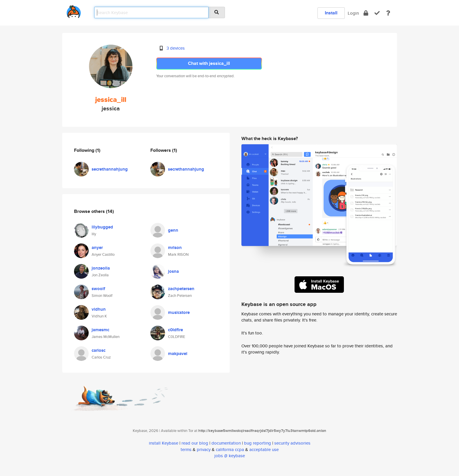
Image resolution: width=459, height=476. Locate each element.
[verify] (377, 13)
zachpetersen (181, 289)
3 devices (176, 48)
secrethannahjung (110, 169)
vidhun (99, 309)
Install (331, 13)
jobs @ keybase (230, 456)
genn (173, 230)
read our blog (195, 443)
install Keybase (164, 443)
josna (173, 271)
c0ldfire (175, 330)
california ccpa (230, 449)
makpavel (178, 354)
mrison (175, 248)
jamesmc (100, 330)
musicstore (179, 312)
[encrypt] (366, 13)
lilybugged (102, 227)
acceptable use (264, 449)
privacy (204, 449)
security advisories (292, 443)
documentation (226, 443)
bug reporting (258, 443)
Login (353, 13)
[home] (74, 10)
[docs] (388, 13)
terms (186, 449)
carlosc (99, 350)
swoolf (98, 289)
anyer (97, 248)
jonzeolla (101, 268)
